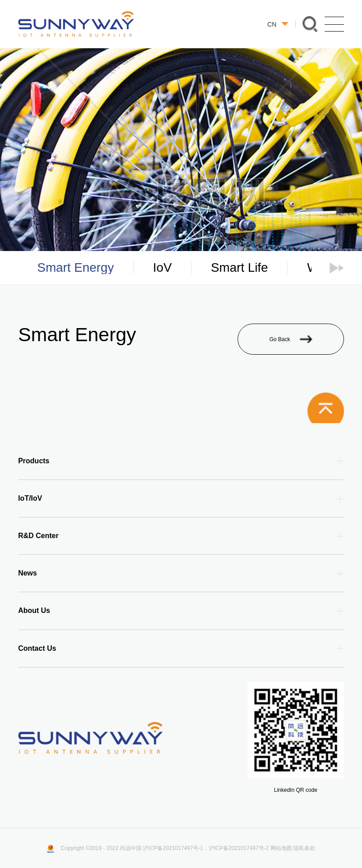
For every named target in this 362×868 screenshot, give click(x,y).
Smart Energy (76, 267)
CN (278, 24)
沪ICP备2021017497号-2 (239, 848)
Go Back (291, 339)
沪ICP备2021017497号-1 (173, 848)
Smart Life (240, 267)
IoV (162, 267)
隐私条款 (304, 848)
